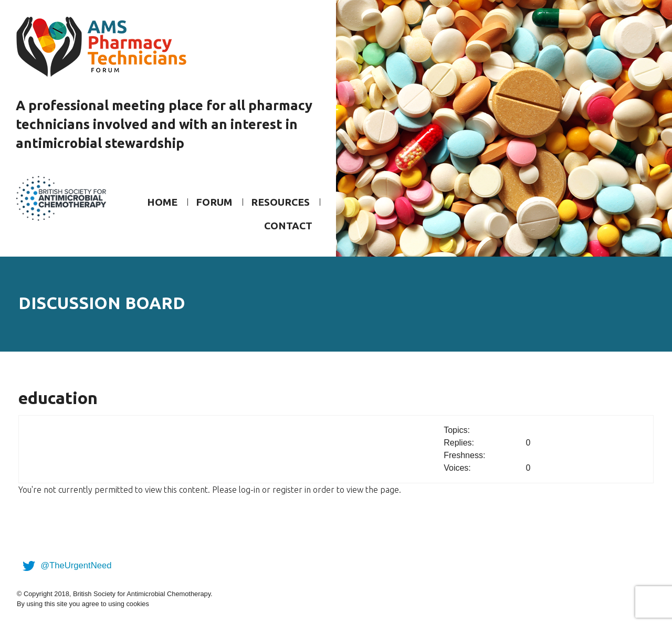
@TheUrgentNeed (65, 565)
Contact (288, 226)
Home (162, 202)
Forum (214, 202)
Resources (280, 202)
